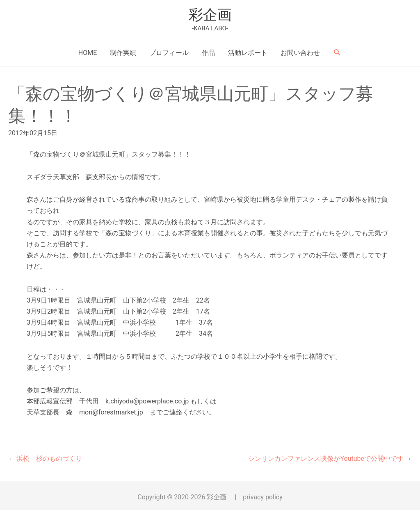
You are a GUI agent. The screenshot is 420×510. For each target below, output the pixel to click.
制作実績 (123, 53)
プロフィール (169, 53)
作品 (208, 53)
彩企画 (210, 15)
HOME (88, 53)
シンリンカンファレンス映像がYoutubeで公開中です (326, 459)
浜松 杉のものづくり (49, 459)
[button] (337, 53)
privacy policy (262, 497)
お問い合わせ (300, 53)
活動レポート (248, 53)
